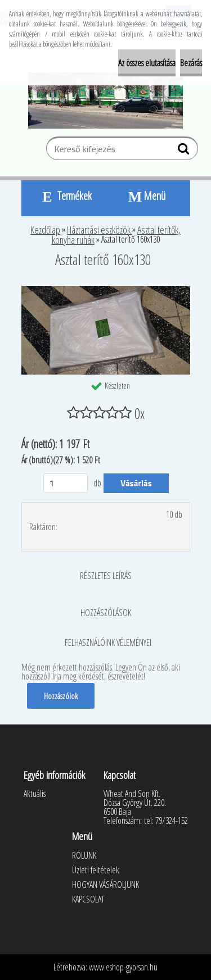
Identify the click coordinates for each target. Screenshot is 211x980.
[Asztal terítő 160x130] (106, 290)
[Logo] (105, 101)
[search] (185, 151)
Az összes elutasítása (147, 63)
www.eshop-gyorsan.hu (123, 967)
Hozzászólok (61, 696)
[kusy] (66, 483)
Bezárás (191, 63)
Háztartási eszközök (100, 230)
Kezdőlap (45, 230)
